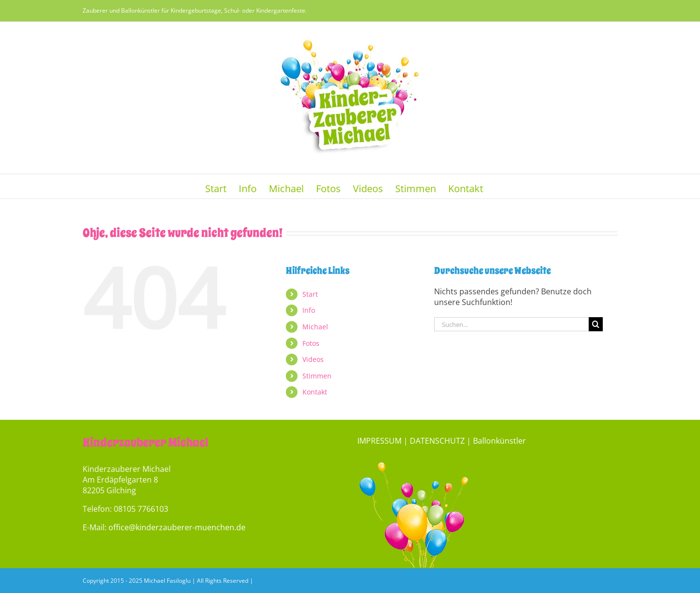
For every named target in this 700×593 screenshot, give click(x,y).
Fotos (311, 343)
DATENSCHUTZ (437, 441)
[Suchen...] (511, 324)
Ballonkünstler (499, 441)
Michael (315, 327)
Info (309, 310)
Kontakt (315, 392)
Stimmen (317, 376)
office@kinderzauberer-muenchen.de (177, 527)
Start (310, 294)
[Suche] (596, 324)
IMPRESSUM (379, 441)
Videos (313, 359)
